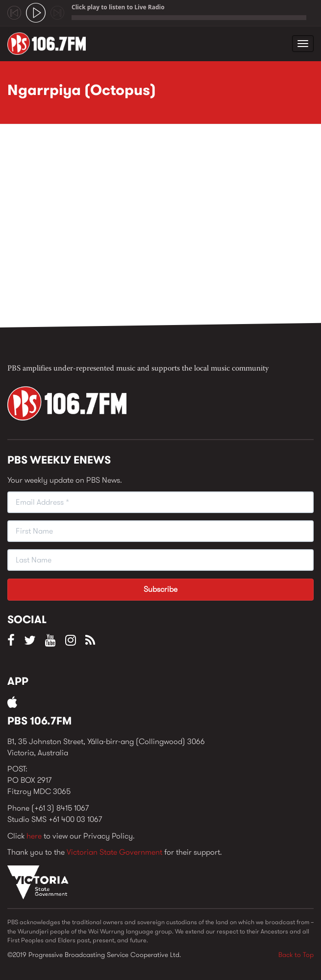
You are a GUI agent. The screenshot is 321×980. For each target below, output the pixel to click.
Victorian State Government (114, 852)
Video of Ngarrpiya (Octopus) (164, 229)
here (34, 836)
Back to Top (296, 955)
